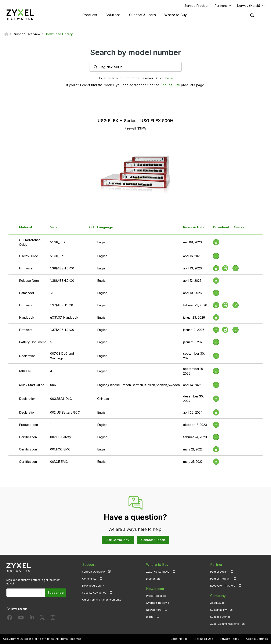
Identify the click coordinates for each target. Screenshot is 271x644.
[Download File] (216, 242)
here (169, 78)
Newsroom (155, 589)
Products (90, 15)
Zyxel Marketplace (158, 572)
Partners (221, 6)
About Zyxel (218, 603)
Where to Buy (176, 15)
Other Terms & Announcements (102, 600)
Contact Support (153, 540)
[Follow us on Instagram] (53, 618)
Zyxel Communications (225, 624)
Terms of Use (204, 639)
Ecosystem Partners (223, 586)
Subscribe (56, 593)
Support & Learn (142, 15)
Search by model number (136, 52)
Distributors (153, 579)
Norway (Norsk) (249, 6)
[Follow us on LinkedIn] (32, 618)
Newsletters (154, 610)
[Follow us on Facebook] (10, 618)
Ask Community (118, 540)
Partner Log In (219, 572)
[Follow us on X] (42, 618)
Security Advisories (94, 593)
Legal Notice (179, 639)
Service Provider (196, 6)
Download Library (93, 586)
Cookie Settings (257, 639)
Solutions (113, 15)
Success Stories (220, 617)
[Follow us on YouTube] (21, 618)
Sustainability (218, 610)
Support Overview (93, 572)
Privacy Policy (230, 639)
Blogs (150, 617)
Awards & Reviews (158, 603)
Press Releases (156, 596)
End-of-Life (170, 85)
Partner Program (220, 579)
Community (89, 579)
